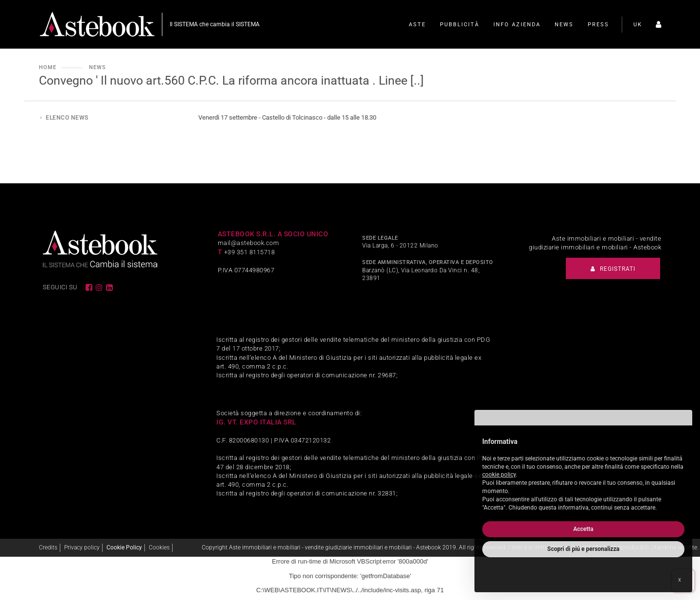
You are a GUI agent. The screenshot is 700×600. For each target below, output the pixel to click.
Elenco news (67, 118)
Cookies (159, 547)
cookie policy (499, 475)
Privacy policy (82, 547)
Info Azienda (517, 25)
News (564, 25)
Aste (417, 25)
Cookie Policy (124, 547)
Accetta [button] (583, 529)
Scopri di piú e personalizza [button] (583, 549)
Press (598, 25)
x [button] (680, 580)
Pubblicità (460, 25)
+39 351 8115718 (250, 252)
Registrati (613, 269)
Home (48, 67)
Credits (48, 547)
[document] (583, 472)
